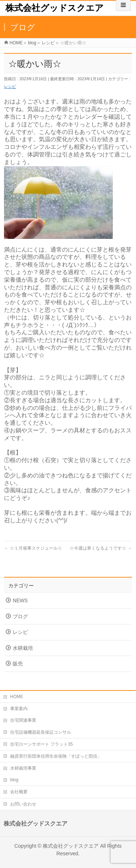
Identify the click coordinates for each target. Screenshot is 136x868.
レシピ (10, 86)
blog (14, 780)
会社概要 (19, 792)
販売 (18, 664)
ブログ (20, 617)
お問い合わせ (23, 804)
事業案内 (19, 709)
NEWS (20, 601)
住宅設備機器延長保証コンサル (41, 732)
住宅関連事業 (23, 720)
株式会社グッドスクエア (55, 8)
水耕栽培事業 (23, 768)
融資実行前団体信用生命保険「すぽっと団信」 (56, 756)
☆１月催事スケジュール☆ (33, 548)
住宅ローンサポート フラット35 (42, 744)
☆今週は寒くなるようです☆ (101, 548)
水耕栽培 (23, 648)
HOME (17, 697)
